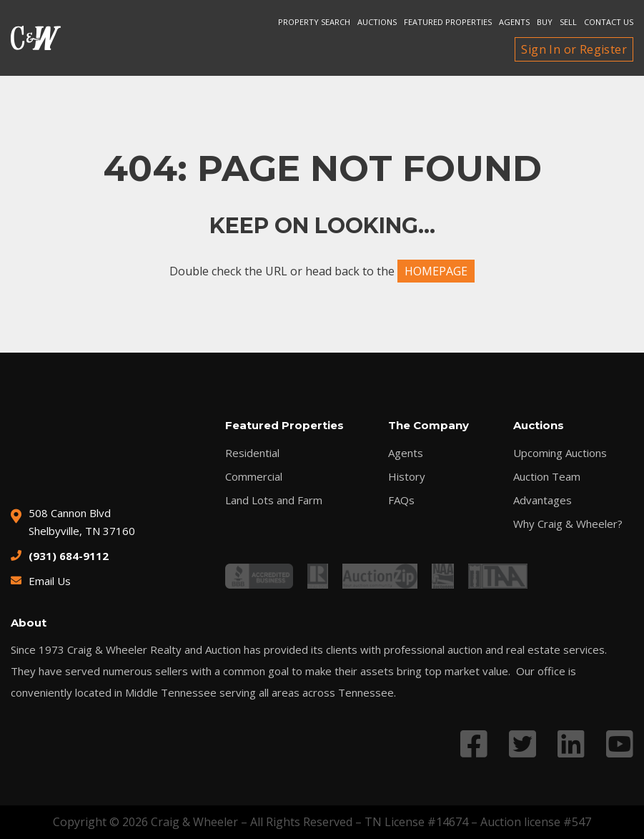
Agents (514, 22)
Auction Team (547, 477)
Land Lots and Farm (274, 500)
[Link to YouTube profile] (620, 744)
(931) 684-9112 (69, 556)
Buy (545, 22)
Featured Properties (448, 22)
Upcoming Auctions (560, 453)
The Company (428, 425)
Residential (252, 453)
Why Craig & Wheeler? (568, 524)
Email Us (50, 581)
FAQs (401, 500)
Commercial (254, 477)
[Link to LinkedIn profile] (571, 744)
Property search (314, 22)
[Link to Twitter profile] (522, 744)
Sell (568, 22)
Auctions (377, 22)
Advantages (543, 500)
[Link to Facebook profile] (474, 744)
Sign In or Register (574, 49)
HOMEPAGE (436, 271)
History (407, 477)
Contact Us (609, 22)
